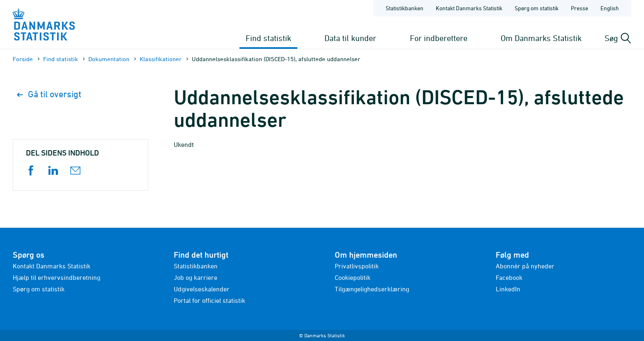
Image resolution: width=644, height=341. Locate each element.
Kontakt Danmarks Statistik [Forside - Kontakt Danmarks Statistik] (469, 8)
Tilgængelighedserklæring (372, 289)
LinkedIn (508, 289)
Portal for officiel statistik (209, 300)
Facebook (509, 277)
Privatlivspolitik (357, 266)
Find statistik (268, 38)
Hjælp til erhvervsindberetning (56, 277)
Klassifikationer (161, 59)
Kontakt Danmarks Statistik (52, 266)
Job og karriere (195, 277)
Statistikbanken (405, 8)
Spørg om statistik (39, 289)
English (610, 8)
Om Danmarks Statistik (541, 38)
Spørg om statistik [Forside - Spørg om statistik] (537, 8)
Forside (23, 59)
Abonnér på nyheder (525, 266)
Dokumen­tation (109, 59)
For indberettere (439, 38)
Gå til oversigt (49, 94)
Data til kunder (350, 38)
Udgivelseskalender (202, 289)
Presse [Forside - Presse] (580, 8)
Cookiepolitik (353, 277)
